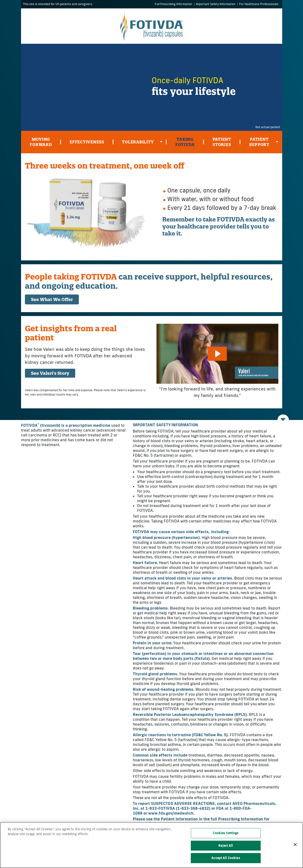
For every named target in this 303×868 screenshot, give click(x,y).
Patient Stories (222, 142)
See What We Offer (52, 299)
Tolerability (142, 143)
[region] (151, 845)
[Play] (217, 354)
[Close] (295, 845)
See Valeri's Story (50, 373)
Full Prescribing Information (173, 4)
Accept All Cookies (226, 858)
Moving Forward (41, 142)
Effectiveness (87, 142)
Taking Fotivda (185, 142)
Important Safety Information (216, 4)
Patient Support (264, 143)
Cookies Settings (226, 833)
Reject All (226, 846)
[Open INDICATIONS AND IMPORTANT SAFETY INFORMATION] (283, 420)
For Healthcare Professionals (259, 4)
